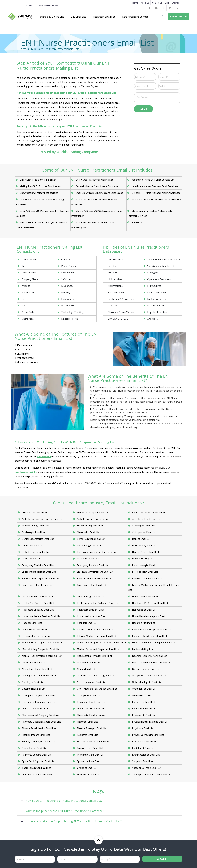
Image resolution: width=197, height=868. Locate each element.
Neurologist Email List (88, 662)
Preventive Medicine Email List (148, 735)
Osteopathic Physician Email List (39, 702)
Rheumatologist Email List (146, 755)
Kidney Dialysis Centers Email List (149, 636)
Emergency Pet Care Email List (93, 565)
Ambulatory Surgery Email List (93, 519)
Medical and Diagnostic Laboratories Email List (101, 643)
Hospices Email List (32, 623)
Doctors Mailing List (142, 559)
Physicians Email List (143, 728)
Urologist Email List (87, 768)
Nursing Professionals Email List (38, 676)
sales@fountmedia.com (49, 5)
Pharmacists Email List (144, 715)
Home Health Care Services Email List (41, 616)
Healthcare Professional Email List (150, 603)
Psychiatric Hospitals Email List (93, 741)
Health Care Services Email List (38, 603)
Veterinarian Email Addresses (37, 774)
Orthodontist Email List (144, 689)
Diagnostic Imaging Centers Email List (96, 552)
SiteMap (176, 3)
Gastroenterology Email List (91, 585)
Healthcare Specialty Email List (38, 610)
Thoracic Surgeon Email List (36, 768)
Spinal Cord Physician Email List (38, 761)
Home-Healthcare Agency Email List (151, 616)
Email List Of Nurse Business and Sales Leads (99, 193)
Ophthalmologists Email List (147, 682)
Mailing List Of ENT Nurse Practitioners (40, 186)
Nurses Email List (86, 669)
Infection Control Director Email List (95, 629)
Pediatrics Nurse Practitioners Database (96, 186)
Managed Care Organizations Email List (42, 643)
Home (135, 3)
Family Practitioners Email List (148, 578)
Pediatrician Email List (144, 709)
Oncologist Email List (33, 682)
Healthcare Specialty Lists (90, 610)
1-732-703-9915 (26, 5)
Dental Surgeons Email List (91, 539)
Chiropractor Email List (144, 532)
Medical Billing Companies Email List (41, 649)
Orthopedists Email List (89, 695)
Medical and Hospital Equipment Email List (154, 643)
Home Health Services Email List (94, 616)
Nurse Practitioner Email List (37, 669)
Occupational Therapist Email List (149, 676)
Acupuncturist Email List (34, 512)
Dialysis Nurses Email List (145, 552)
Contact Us (157, 3)
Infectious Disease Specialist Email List (152, 629)
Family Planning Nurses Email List (94, 578)
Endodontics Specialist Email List (39, 572)
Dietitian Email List (31, 559)
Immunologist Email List (34, 629)
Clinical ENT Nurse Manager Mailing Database (155, 193)
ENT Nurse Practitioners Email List (37, 180)
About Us (145, 3)
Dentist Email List (141, 539)
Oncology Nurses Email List (91, 682)
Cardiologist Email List (33, 532)
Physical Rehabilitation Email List (39, 728)
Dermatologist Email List (90, 545)
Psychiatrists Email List (144, 741)
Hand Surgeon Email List (145, 596)
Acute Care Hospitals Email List (93, 512)
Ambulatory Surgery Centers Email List (42, 519)
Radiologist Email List (143, 748)
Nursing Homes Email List (146, 669)
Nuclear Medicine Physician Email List (152, 662)
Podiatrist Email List (87, 735)
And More (137, 222)
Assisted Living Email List (90, 526)
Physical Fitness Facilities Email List (150, 722)
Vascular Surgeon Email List (146, 768)
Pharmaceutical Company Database (40, 715)
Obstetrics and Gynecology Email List (96, 676)
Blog (167, 3)
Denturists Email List (32, 545)
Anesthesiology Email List (35, 526)
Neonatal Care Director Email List (149, 656)
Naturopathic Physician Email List (94, 656)
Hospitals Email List (87, 623)
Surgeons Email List (142, 761)
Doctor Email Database (89, 559)
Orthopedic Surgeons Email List (38, 695)
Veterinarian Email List (89, 774)
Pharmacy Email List (87, 722)
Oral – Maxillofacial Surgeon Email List (97, 689)
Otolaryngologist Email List (91, 702)
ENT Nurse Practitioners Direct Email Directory (156, 199)
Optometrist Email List (33, 689)
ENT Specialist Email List (145, 572)
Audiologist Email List (143, 526)
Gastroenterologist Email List (37, 585)
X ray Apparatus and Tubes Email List (151, 774)
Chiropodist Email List (88, 532)
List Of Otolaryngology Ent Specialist (38, 193)
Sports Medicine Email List (91, 761)
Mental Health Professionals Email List (42, 656)
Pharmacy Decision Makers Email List (41, 722)
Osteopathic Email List (144, 695)
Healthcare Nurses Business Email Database (154, 186)
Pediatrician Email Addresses (92, 709)
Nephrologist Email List (34, 662)
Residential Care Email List (91, 755)
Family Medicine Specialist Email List (41, 578)
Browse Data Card (179, 17)
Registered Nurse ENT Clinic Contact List (152, 180)
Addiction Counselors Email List (149, 512)
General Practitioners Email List (38, 596)
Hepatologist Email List (144, 610)
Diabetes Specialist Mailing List (38, 552)
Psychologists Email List (34, 748)
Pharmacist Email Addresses (92, 715)
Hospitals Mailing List (143, 623)
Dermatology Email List (144, 545)
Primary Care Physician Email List (39, 741)
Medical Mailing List (142, 649)
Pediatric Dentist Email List (36, 709)
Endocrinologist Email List (146, 565)
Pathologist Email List (143, 702)
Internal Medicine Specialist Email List (96, 636)
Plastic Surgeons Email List (36, 735)
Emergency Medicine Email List (38, 565)
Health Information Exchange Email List (97, 603)
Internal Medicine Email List (36, 636)
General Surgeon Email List (91, 596)
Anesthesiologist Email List (146, 519)
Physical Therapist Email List (92, 728)
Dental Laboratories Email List (37, 539)
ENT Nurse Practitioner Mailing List (94, 180)
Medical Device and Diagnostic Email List (98, 649)
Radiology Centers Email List (36, 755)
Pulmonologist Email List (90, 748)
